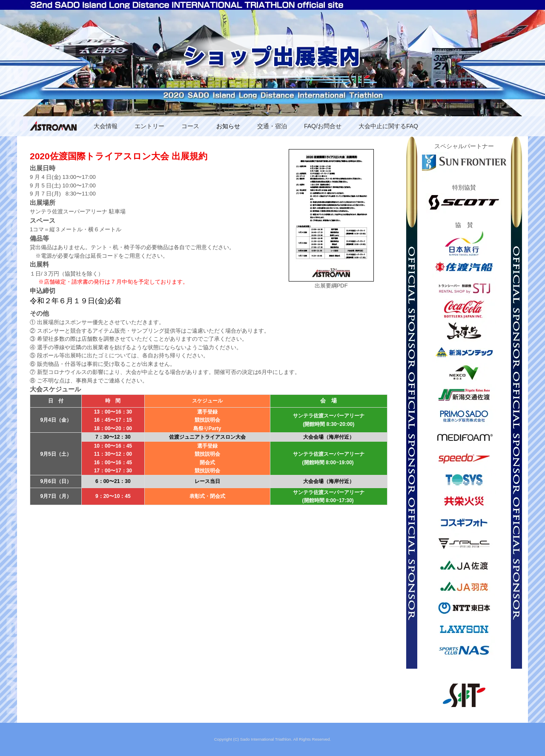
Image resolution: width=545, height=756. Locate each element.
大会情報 (106, 126)
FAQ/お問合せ (323, 126)
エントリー (149, 126)
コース (190, 126)
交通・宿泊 (272, 126)
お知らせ (228, 126)
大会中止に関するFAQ (388, 126)
